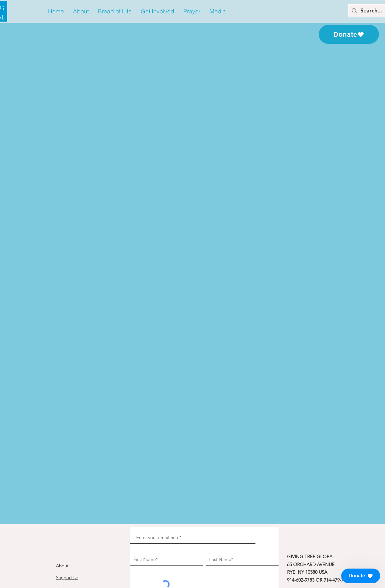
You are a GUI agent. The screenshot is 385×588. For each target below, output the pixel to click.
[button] (81, 11)
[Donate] (349, 34)
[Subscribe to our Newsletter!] (196, 507)
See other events (192, 130)
